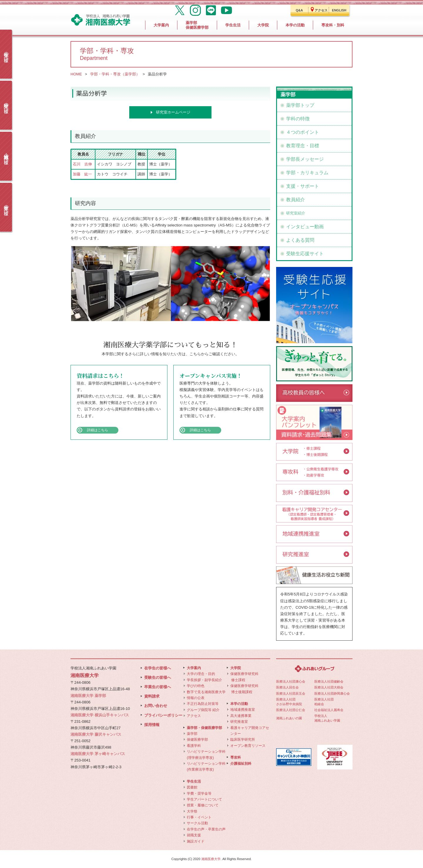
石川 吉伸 (82, 164)
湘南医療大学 (211, 859)
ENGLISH (339, 10)
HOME (76, 74)
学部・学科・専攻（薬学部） (115, 74)
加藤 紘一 (82, 174)
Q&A (299, 10)
